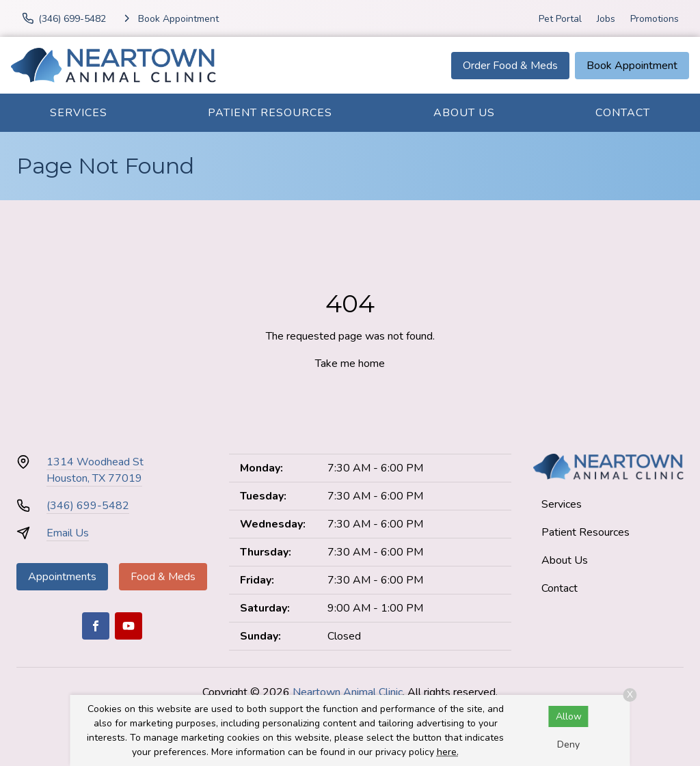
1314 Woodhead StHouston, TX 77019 (95, 470)
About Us (464, 113)
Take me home (350, 364)
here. (448, 752)
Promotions (655, 19)
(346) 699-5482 (88, 506)
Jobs (606, 19)
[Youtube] (129, 626)
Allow (569, 716)
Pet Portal (560, 19)
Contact (623, 113)
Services (79, 113)
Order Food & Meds (510, 66)
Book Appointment (632, 66)
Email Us (68, 533)
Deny (568, 744)
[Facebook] (96, 626)
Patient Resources (270, 113)
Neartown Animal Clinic (348, 692)
